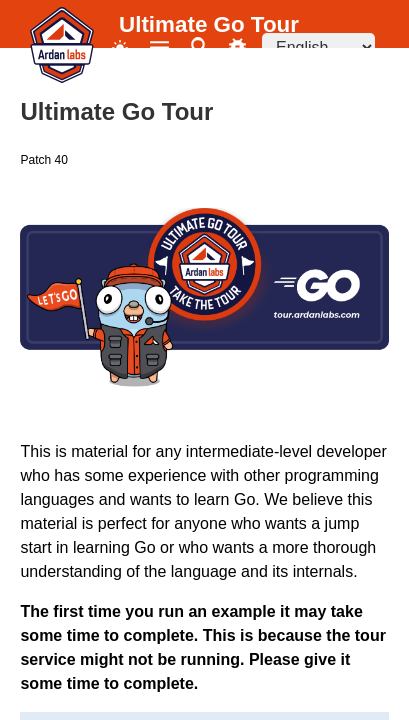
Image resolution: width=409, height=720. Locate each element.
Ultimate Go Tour (209, 24)
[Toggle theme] (120, 47)
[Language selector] (318, 47)
